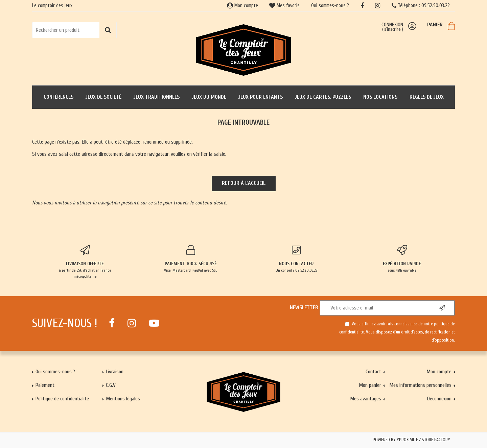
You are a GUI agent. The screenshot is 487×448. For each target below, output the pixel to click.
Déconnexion (439, 399)
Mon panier (370, 385)
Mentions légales (123, 399)
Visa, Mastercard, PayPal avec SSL (191, 259)
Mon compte (242, 6)
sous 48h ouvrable (402, 259)
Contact (373, 372)
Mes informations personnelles (420, 385)
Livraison (115, 372)
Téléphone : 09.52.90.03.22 (421, 6)
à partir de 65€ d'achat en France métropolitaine (85, 262)
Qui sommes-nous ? (330, 6)
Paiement (45, 385)
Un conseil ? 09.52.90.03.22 (296, 259)
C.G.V (111, 385)
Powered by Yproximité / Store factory (411, 440)
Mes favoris (284, 6)
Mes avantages (366, 399)
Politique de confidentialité (62, 399)
